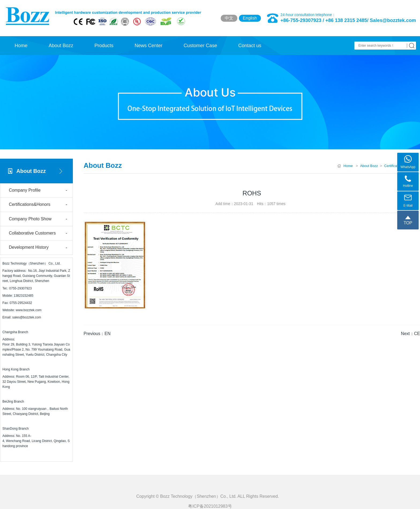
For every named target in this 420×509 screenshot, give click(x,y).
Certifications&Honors (38, 205)
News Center (148, 46)
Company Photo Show (38, 219)
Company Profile (38, 190)
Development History (38, 248)
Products (104, 46)
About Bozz (61, 46)
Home (21, 46)
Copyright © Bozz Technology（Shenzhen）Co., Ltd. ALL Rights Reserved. (210, 505)
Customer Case (200, 46)
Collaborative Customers (38, 233)
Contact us (250, 46)
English (250, 18)
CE (417, 334)
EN (107, 334)
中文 (229, 18)
